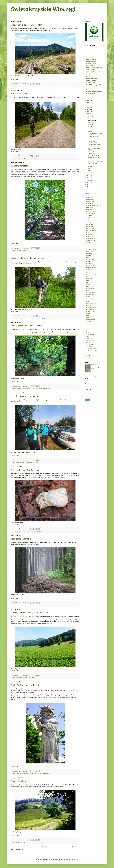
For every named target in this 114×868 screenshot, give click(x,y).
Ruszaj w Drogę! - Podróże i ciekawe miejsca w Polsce (93, 85)
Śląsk (49, 389)
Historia (18, 158)
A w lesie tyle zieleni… (21, 94)
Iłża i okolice (89, 244)
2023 (88, 107)
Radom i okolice (90, 310)
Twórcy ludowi (90, 340)
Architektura (19, 318)
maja (89, 131)
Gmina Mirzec (90, 227)
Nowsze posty (15, 847)
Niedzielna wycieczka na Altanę (26, 396)
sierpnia (90, 125)
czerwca (90, 129)
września (91, 122)
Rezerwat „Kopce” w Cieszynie (25, 470)
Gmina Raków (90, 229)
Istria (88, 246)
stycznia (90, 173)
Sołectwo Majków (91, 325)
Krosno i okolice (90, 263)
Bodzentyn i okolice (91, 211)
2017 (88, 180)
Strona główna (45, 847)
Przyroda (89, 306)
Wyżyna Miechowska (92, 350)
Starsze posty (75, 847)
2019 (88, 176)
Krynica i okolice (91, 265)
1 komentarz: (25, 156)
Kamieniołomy (90, 252)
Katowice (89, 256)
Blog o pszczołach (91, 61)
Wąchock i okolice (37, 158)
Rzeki (31, 158)
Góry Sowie (89, 234)
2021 (88, 112)
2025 (88, 103)
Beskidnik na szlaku (91, 59)
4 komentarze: (25, 248)
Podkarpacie (90, 298)
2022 (88, 109)
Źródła (88, 358)
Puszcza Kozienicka (91, 308)
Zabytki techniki (49, 318)
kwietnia (90, 166)
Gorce (88, 233)
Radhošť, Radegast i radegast (25, 685)
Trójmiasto (89, 339)
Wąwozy (89, 346)
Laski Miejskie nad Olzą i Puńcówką (28, 326)
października (91, 120)
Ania (95, 365)
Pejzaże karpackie (91, 77)
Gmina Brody (90, 225)
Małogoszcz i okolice (92, 275)
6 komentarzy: (25, 84)
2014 (88, 187)
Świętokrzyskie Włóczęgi (43, 9)
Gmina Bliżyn (90, 223)
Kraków (88, 261)
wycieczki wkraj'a (91, 94)
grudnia (90, 116)
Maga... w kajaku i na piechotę (94, 67)
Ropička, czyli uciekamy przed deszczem (30, 613)
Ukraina (88, 342)
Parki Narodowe (90, 294)
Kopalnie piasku (90, 260)
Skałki (40, 86)
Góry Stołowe (90, 236)
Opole (88, 290)
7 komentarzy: (25, 840)
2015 (88, 184)
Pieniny (88, 296)
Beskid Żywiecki (90, 207)
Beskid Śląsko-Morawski (21, 605)
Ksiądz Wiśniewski (91, 267)
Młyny (88, 281)
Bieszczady (89, 209)
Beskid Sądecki (90, 202)
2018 (88, 178)
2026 (88, 101)
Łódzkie (88, 273)
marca (90, 168)
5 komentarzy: (25, 603)
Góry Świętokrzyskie (27, 318)
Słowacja (89, 321)
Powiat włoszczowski (92, 304)
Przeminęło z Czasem (92, 81)
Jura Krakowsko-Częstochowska (95, 250)
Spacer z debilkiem (20, 166)
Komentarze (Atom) (22, 850)
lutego (90, 171)
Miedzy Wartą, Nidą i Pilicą (93, 71)
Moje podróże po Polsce (93, 73)
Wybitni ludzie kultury (46, 773)
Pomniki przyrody (35, 86)
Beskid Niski (89, 200)
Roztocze (89, 313)
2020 (88, 114)
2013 (88, 189)
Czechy (29, 605)
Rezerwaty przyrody (24, 158)
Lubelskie (89, 271)
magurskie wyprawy (91, 69)
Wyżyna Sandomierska (92, 352)
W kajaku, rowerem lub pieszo (94, 92)
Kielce (88, 258)
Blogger (76, 860)
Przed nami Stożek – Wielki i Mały (27, 25)
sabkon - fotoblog (91, 88)
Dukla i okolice (90, 221)
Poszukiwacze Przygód (92, 79)
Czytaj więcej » (15, 79)
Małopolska (89, 277)
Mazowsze (89, 279)
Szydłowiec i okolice (91, 331)
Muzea (88, 283)
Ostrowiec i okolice (91, 292)
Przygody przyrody (91, 83)
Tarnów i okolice (90, 335)
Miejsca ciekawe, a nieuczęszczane (27, 258)
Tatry (88, 337)
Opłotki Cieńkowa (19, 781)
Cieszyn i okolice (26, 86)
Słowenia (89, 323)
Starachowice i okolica (92, 327)
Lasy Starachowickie (92, 269)
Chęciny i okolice (91, 213)
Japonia (88, 248)
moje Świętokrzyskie (92, 75)
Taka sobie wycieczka (21, 539)
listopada (91, 118)
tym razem (89, 90)
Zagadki (88, 356)
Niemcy (88, 285)
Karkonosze (89, 254)
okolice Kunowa (90, 288)
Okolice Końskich (91, 286)
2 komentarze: (25, 386)
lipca (89, 127)
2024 (88, 105)
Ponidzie (89, 302)
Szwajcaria (89, 329)
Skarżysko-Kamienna (21, 251)
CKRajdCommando (91, 63)
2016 (88, 182)
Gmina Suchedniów (91, 231)
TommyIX (57, 860)
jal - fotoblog (89, 65)
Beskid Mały (89, 198)
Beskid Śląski (19, 86)
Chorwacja (89, 215)
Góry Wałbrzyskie (91, 240)
